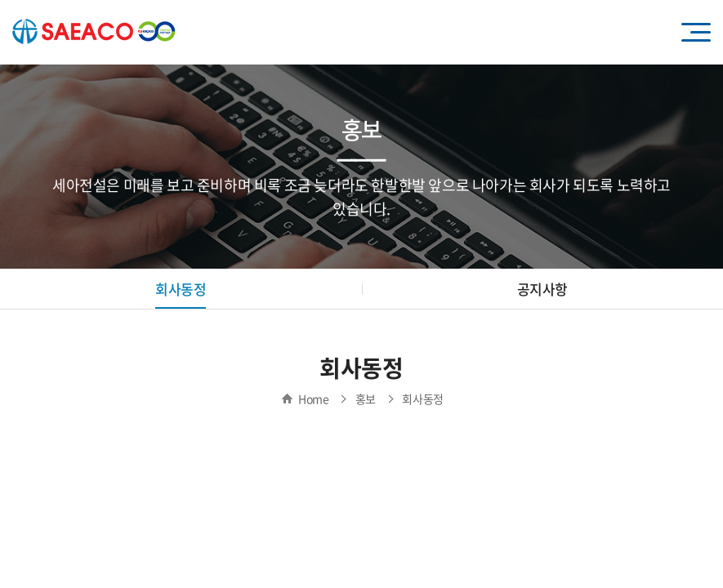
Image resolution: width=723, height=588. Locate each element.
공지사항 (542, 289)
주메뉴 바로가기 (0, 0)
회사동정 (181, 289)
